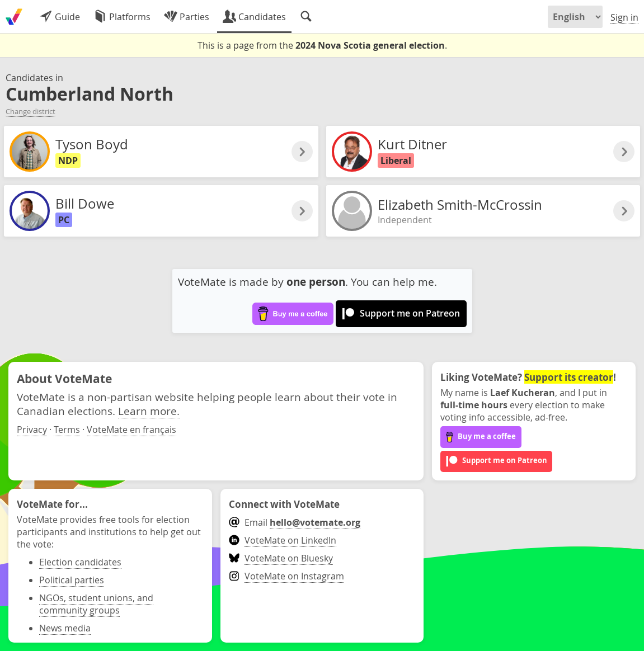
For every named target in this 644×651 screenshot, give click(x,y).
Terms (67, 430)
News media (65, 628)
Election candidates (80, 562)
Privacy (32, 430)
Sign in (624, 17)
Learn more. (149, 411)
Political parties (72, 580)
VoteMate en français (131, 430)
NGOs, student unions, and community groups (96, 604)
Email (295, 522)
